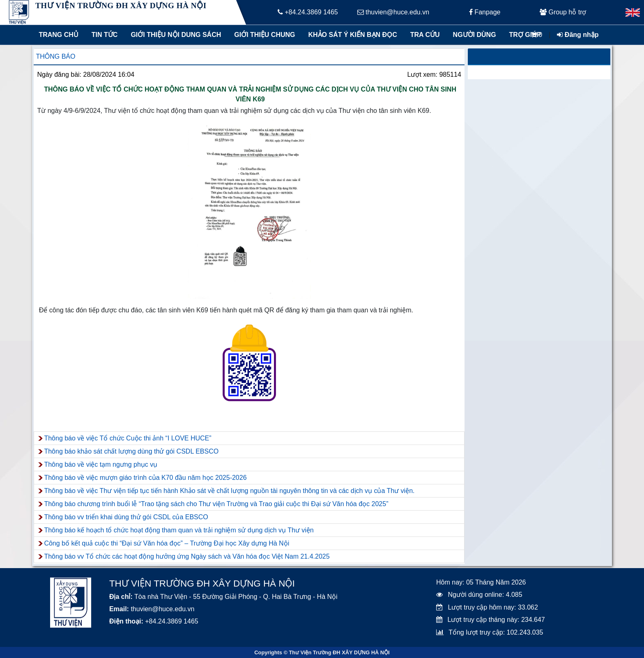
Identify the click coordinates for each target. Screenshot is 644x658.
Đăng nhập (578, 35)
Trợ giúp (525, 35)
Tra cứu (425, 35)
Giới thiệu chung (264, 35)
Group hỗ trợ (563, 12)
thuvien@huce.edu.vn (393, 12)
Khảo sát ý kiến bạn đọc (351, 35)
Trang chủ (58, 35)
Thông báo (55, 56)
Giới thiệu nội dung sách (174, 35)
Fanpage (485, 12)
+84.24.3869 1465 (308, 12)
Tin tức (105, 35)
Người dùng (475, 35)
